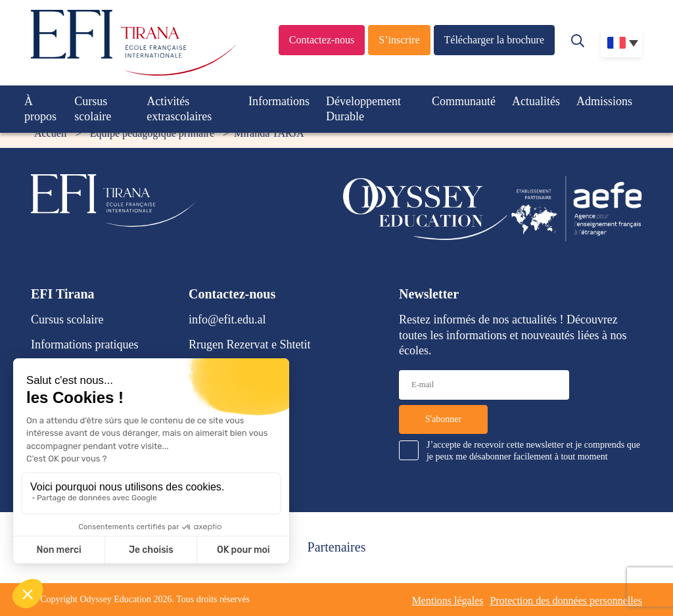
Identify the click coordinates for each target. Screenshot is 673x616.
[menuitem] (621, 43)
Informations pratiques (84, 344)
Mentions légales (448, 601)
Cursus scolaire (93, 109)
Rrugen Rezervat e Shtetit (249, 344)
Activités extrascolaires (179, 109)
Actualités (536, 101)
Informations (279, 101)
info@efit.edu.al (227, 320)
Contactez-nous (322, 40)
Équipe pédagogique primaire (152, 133)
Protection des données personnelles (567, 601)
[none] (621, 43)
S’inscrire (399, 40)
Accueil (51, 133)
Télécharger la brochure (495, 40)
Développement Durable (363, 109)
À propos (40, 109)
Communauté (464, 101)
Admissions (604, 101)
